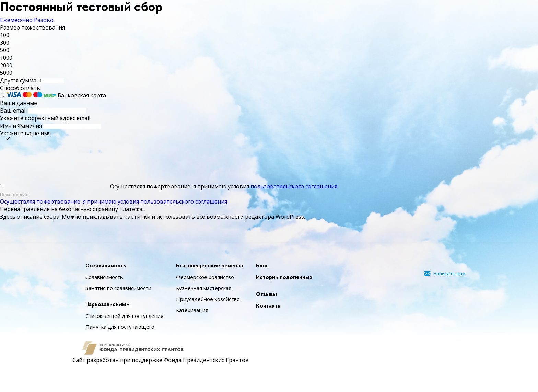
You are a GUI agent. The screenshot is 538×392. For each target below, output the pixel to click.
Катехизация (192, 310)
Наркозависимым (108, 305)
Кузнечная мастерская (204, 288)
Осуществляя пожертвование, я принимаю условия (172, 186)
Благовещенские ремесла (209, 266)
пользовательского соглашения (294, 186)
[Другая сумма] (51, 81)
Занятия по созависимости (118, 288)
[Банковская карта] (2, 95)
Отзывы (266, 295)
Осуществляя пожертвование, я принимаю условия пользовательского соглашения (114, 201)
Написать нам (449, 273)
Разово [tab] (44, 20)
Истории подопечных (284, 278)
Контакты (269, 306)
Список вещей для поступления (124, 316)
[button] (269, 35)
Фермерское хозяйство (205, 277)
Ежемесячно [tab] (16, 20)
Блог (262, 266)
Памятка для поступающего (120, 327)
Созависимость (106, 266)
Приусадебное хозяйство (208, 299)
